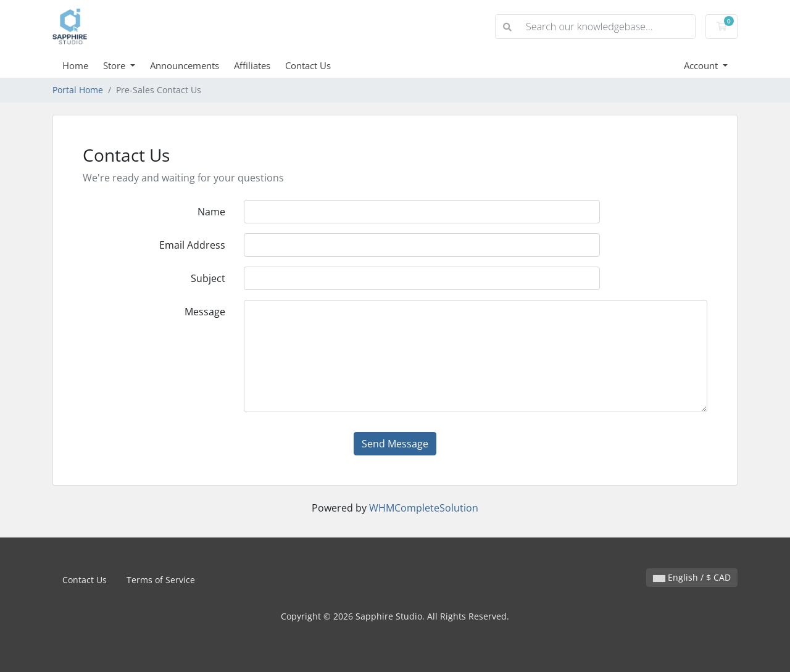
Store (115, 65)
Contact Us (308, 65)
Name (211, 212)
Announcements (185, 65)
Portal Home (78, 90)
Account (702, 65)
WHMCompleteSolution (424, 508)
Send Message (395, 444)
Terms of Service (161, 580)
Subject (208, 278)
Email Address (192, 245)
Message (205, 312)
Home (75, 65)
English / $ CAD (692, 577)
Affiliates (252, 65)
